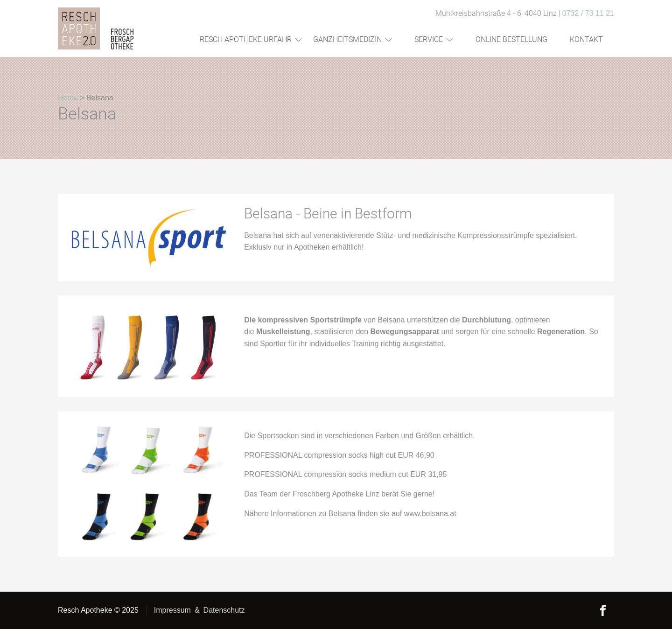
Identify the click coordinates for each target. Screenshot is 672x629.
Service (434, 39)
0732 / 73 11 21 (588, 13)
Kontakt (586, 39)
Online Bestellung (511, 39)
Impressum (172, 610)
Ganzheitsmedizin (353, 39)
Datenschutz (224, 610)
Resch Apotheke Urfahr (251, 39)
